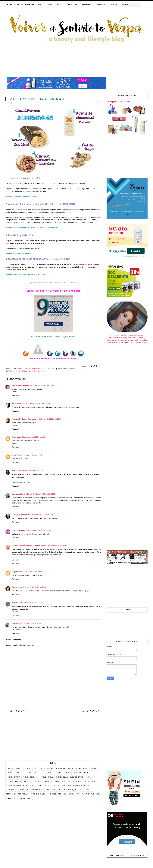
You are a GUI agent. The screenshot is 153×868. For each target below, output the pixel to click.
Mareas (15, 603)
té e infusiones (92, 794)
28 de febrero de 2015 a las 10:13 (43, 385)
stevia (81, 790)
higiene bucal (90, 781)
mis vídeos (78, 785)
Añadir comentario (14, 639)
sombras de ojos (69, 790)
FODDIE (125, 5)
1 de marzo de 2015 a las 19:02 (35, 587)
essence (26, 781)
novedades (11, 790)
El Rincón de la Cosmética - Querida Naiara (29, 546)
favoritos (49, 781)
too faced (52, 794)
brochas (93, 769)
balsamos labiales (58, 769)
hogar (9, 785)
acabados (45, 769)
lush (18, 371)
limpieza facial (44, 785)
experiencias (37, 781)
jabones (18, 785)
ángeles (15, 572)
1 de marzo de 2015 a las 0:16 (58, 546)
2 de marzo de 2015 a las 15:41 (34, 623)
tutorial (80, 794)
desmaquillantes (14, 781)
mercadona (26, 371)
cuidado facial (47, 777)
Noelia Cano (17, 623)
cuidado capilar (13, 777)
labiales (32, 785)
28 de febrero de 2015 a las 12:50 (49, 419)
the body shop (38, 371)
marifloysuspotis (19, 530)
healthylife (77, 781)
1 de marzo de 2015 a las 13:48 (31, 572)
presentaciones (37, 790)
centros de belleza (14, 773)
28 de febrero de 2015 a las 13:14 (34, 437)
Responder (16, 395)
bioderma (83, 769)
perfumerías (23, 790)
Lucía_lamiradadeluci (20, 515)
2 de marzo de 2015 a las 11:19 (30, 603)
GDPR (50, 5)
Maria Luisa (17, 437)
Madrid (19, 769)
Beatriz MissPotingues (21, 385)
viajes (15, 798)
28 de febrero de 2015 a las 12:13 (38, 404)
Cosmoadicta (17, 587)
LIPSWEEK (102, 5)
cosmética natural (80, 773)
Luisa (14, 455)
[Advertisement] (53, 737)
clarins (28, 773)
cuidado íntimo (77, 777)
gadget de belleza (63, 781)
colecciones (47, 773)
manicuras (67, 785)
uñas (8, 798)
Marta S (15, 471)
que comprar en (53, 790)
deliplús (89, 777)
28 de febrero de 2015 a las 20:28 (43, 494)
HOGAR (114, 5)
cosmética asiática (62, 773)
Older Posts (91, 711)
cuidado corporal (30, 777)
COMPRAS (10, 769)
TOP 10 (36, 769)
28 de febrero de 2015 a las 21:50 (42, 515)
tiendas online (39, 794)
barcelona (73, 769)
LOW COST (73, 5)
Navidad (28, 769)
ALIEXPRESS (87, 5)
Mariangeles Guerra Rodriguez (24, 419)
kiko (25, 785)
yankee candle (26, 798)
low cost (56, 785)
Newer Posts (16, 711)
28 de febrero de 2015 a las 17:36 (31, 471)
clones (36, 773)
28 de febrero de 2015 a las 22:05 (38, 530)
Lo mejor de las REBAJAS (118, 102)
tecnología (11, 794)
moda (87, 785)
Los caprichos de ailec (21, 494)
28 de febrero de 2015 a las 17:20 (29, 455)
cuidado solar (62, 777)
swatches (90, 790)
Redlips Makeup (18, 404)
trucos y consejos (66, 794)
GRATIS (60, 5)
